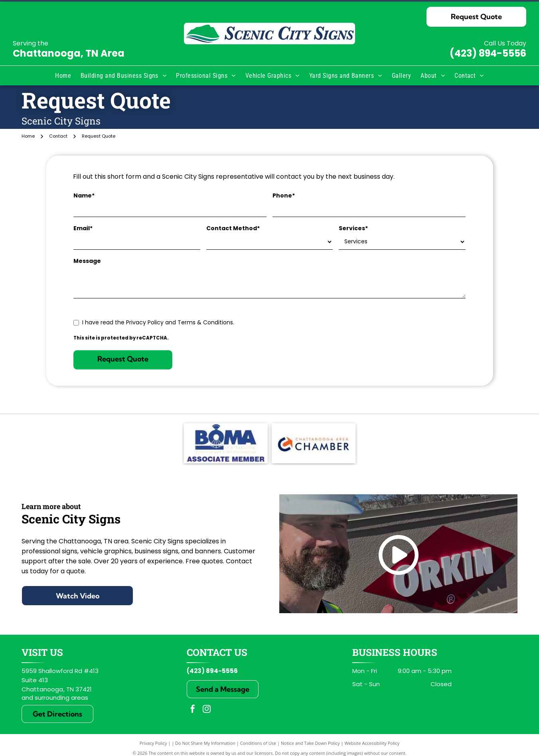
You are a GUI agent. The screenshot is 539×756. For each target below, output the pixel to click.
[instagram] (207, 710)
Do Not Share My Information (205, 743)
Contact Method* (233, 228)
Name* (84, 195)
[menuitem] (63, 76)
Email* (83, 228)
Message (87, 261)
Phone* (284, 195)
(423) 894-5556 (488, 53)
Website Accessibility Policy (372, 743)
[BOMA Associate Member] (226, 443)
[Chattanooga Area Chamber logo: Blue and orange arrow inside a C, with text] (314, 443)
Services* (353, 228)
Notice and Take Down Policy (310, 743)
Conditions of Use (258, 743)
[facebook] (193, 710)
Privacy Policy (153, 743)
